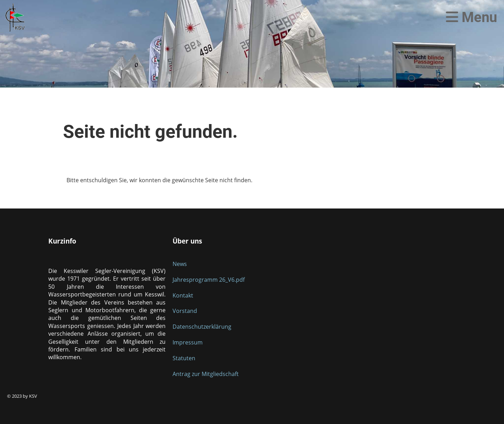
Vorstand (185, 311)
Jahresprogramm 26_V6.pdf (209, 280)
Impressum (188, 342)
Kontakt (183, 295)
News (180, 264)
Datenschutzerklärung (202, 327)
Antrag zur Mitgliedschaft (206, 374)
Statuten (184, 358)
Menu (471, 17)
